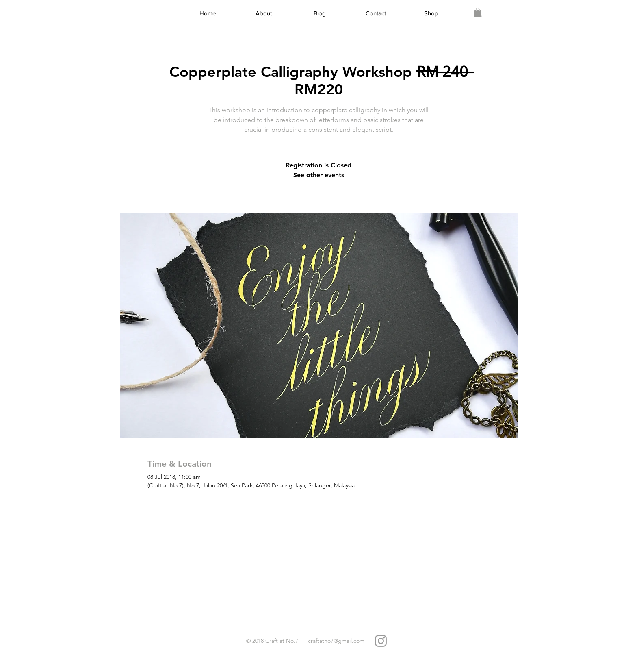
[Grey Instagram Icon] (381, 641)
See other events (319, 175)
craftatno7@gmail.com (336, 641)
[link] (478, 13)
